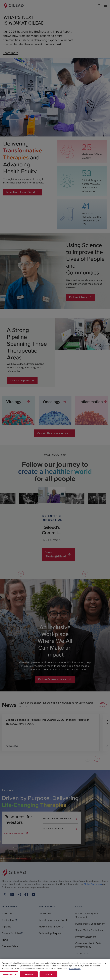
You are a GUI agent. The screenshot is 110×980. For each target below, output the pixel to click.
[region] (55, 969)
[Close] (105, 963)
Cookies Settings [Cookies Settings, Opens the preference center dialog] (9, 974)
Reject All (29, 974)
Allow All (48, 974)
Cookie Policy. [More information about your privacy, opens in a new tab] (75, 969)
